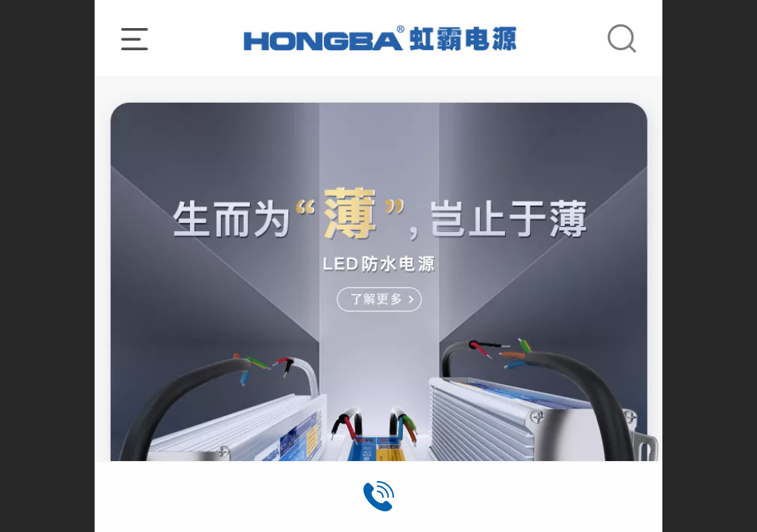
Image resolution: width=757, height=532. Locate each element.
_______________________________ (379, 37)
